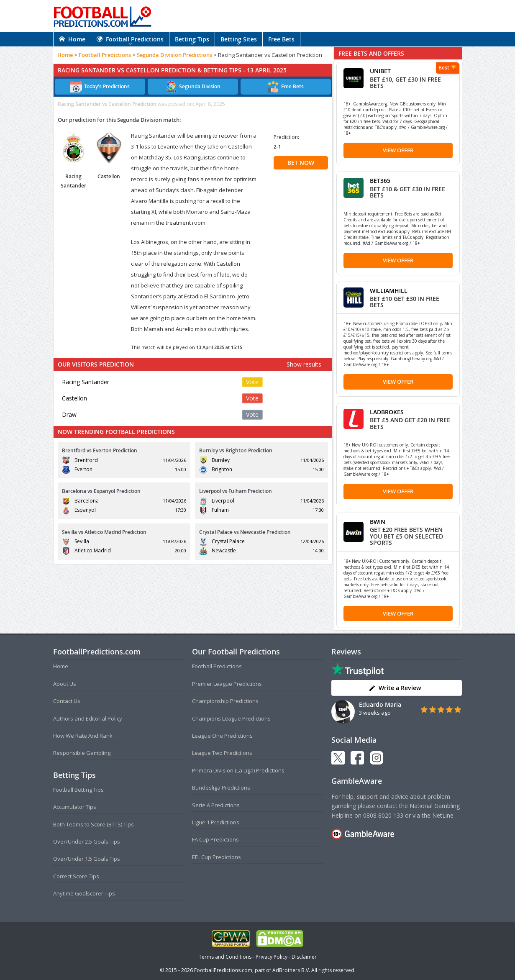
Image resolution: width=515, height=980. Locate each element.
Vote (252, 382)
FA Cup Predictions (215, 839)
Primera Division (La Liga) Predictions (238, 770)
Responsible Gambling (82, 753)
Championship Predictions (225, 701)
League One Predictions (222, 736)
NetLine (443, 815)
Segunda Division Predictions (174, 55)
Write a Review (395, 688)
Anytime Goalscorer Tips (84, 893)
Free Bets (281, 39)
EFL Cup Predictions (217, 857)
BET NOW (301, 163)
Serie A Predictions (216, 805)
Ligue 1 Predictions (216, 822)
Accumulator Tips (75, 807)
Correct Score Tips (76, 876)
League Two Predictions (222, 753)
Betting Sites (239, 39)
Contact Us (67, 701)
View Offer (398, 150)
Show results (304, 364)
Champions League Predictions (231, 718)
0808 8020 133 (383, 815)
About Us (65, 684)
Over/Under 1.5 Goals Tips (87, 859)
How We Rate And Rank (83, 736)
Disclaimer (304, 957)
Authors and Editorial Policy (88, 718)
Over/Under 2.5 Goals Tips (87, 841)
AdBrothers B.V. (291, 970)
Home (72, 39)
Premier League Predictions (227, 684)
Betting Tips (192, 39)
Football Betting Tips (78, 790)
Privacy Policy (272, 957)
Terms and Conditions (225, 957)
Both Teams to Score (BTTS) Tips (94, 824)
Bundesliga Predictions (221, 788)
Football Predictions (130, 39)
